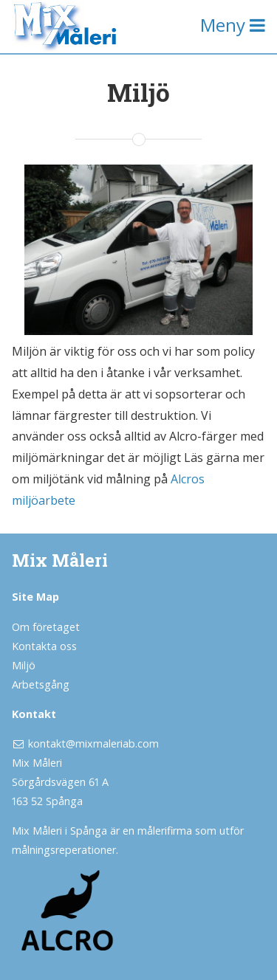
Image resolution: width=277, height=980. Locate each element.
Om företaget (46, 627)
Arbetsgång (41, 684)
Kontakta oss (44, 646)
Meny (233, 25)
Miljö (24, 665)
